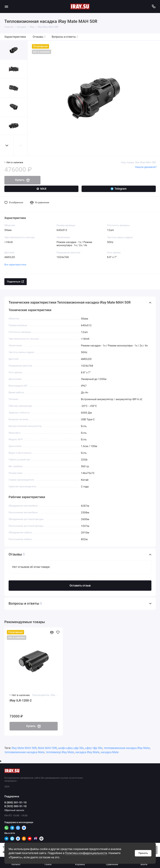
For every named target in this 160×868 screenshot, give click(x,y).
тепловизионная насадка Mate (24, 752)
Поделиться (15, 282)
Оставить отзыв (80, 586)
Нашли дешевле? (146, 167)
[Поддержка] (154, 6)
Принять (143, 853)
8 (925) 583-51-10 (15, 806)
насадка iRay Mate (87, 752)
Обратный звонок (14, 810)
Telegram (119, 189)
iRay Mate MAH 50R (24, 748)
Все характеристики (15, 265)
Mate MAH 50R (47, 748)
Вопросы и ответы (65, 37)
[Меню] (6, 6)
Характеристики (15, 37)
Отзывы (39, 37)
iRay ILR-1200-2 (21, 700)
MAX (41, 189)
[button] (7, 145)
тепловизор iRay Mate (60, 752)
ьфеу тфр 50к (94, 748)
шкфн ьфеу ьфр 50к (71, 748)
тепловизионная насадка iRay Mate (127, 748)
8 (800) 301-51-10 (15, 803)
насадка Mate (110, 752)
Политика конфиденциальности (86, 853)
